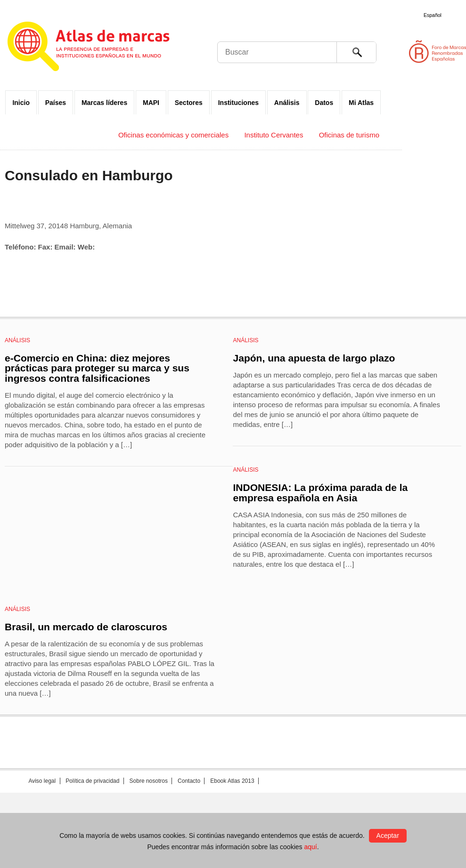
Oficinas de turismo (349, 135)
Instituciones (238, 103)
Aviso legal (42, 781)
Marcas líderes (104, 103)
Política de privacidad (92, 781)
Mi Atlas (361, 103)
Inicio (21, 103)
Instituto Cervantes (274, 135)
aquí (310, 847)
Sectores (189, 103)
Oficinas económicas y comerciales (173, 135)
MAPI (151, 103)
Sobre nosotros (149, 781)
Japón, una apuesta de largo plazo (314, 358)
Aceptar (388, 836)
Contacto (189, 781)
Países (56, 103)
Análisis (287, 103)
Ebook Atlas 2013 (232, 781)
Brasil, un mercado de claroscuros (86, 627)
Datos (324, 103)
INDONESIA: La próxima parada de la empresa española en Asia (320, 493)
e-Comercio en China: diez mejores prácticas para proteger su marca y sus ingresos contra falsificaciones (97, 368)
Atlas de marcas (100, 48)
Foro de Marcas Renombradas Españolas (426, 52)
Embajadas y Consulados (63, 135)
